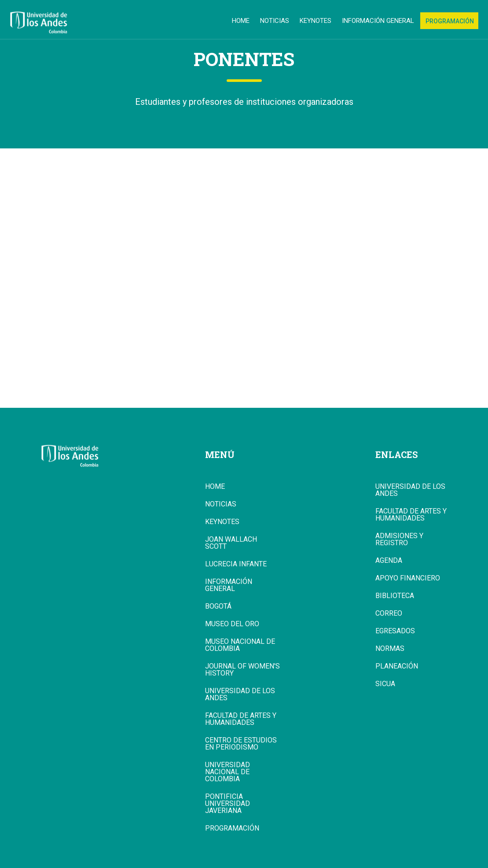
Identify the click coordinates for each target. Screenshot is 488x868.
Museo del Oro (232, 624)
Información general (378, 21)
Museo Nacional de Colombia (240, 645)
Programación (450, 21)
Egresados (395, 631)
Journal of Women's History (242, 670)
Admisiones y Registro (399, 539)
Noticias (275, 21)
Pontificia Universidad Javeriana (227, 804)
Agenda (389, 561)
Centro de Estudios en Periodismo (241, 744)
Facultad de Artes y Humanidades (241, 719)
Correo (389, 613)
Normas (390, 649)
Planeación (397, 666)
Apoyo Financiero (408, 578)
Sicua (385, 684)
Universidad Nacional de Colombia (227, 772)
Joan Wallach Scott (231, 543)
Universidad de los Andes (240, 694)
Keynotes (316, 21)
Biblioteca (395, 596)
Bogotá (218, 606)
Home (241, 21)
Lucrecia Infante (236, 564)
